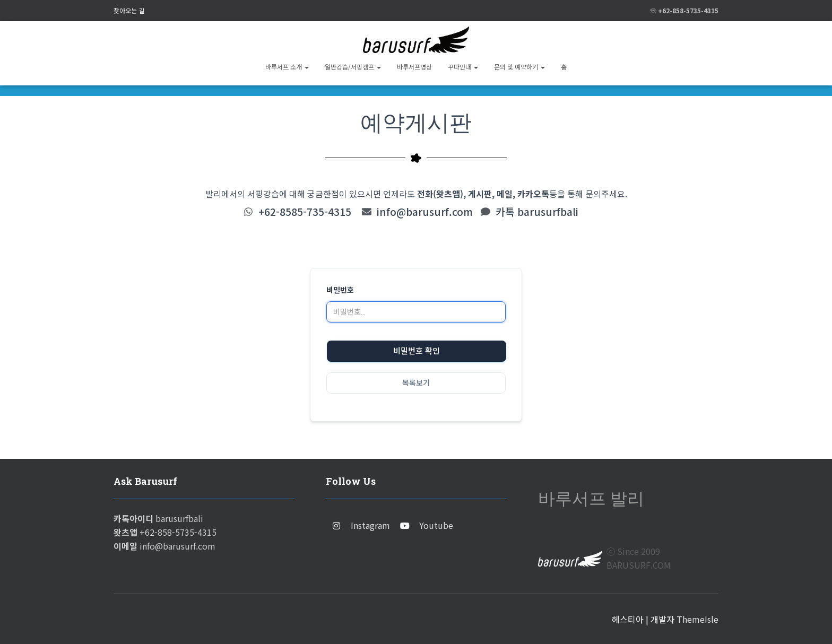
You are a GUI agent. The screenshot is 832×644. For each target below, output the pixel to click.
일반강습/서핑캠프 (353, 67)
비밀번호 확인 (417, 351)
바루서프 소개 (287, 67)
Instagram (370, 525)
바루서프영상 (414, 67)
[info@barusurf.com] (367, 212)
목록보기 (416, 383)
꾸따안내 (463, 67)
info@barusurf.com (425, 212)
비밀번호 (340, 290)
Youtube (436, 525)
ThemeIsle (697, 619)
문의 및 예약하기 (519, 67)
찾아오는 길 (129, 10)
